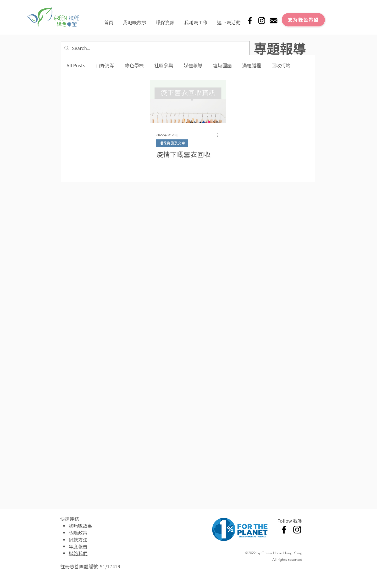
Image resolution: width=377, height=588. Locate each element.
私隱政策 (78, 532)
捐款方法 (78, 540)
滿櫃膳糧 (252, 65)
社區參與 (164, 65)
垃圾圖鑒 (222, 65)
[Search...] (155, 48)
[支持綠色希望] (303, 20)
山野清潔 (105, 65)
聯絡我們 (78, 553)
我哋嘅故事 (80, 526)
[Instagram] (262, 21)
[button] (135, 20)
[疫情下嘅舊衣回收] (188, 102)
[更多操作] (219, 135)
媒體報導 (193, 65)
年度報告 (78, 546)
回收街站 (281, 65)
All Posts (76, 65)
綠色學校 (134, 65)
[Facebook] (250, 21)
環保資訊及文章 (172, 143)
